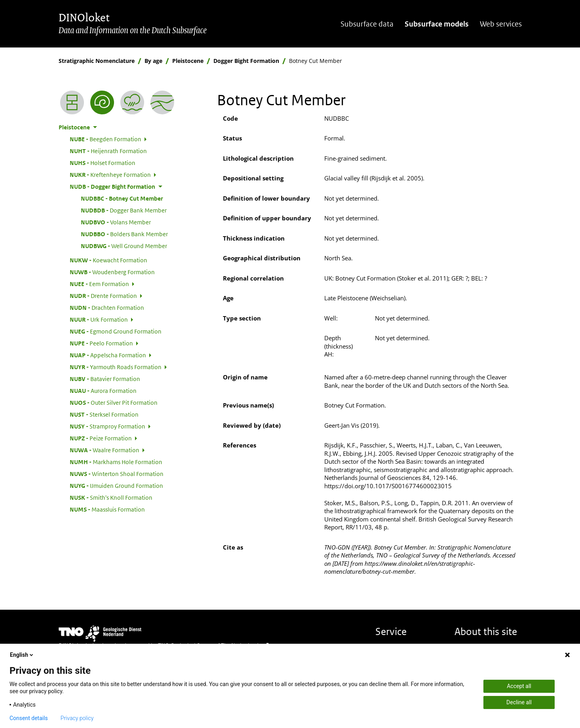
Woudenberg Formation (112, 272)
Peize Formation (101, 438)
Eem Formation (99, 284)
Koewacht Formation (108, 260)
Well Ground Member (124, 246)
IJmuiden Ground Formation (116, 485)
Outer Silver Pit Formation (114, 402)
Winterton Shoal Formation (117, 474)
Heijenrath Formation (108, 151)
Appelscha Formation (108, 355)
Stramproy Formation (107, 426)
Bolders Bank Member (124, 234)
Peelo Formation (101, 343)
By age (153, 61)
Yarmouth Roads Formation (116, 367)
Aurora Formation (103, 391)
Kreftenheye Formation (110, 174)
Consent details (29, 718)
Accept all (519, 686)
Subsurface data (367, 24)
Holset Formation (103, 163)
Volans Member (116, 222)
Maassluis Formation (107, 509)
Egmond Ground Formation (116, 331)
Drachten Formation (107, 307)
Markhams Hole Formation (116, 462)
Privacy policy (77, 718)
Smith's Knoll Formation (111, 497)
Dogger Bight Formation (246, 61)
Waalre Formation (105, 450)
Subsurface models (437, 24)
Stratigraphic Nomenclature (97, 61)
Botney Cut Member (122, 198)
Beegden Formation (106, 139)
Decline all (519, 702)
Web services (501, 24)
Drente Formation (103, 296)
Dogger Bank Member (124, 210)
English (22, 655)
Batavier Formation (105, 379)
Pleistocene (188, 61)
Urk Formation (99, 319)
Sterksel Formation (104, 414)
